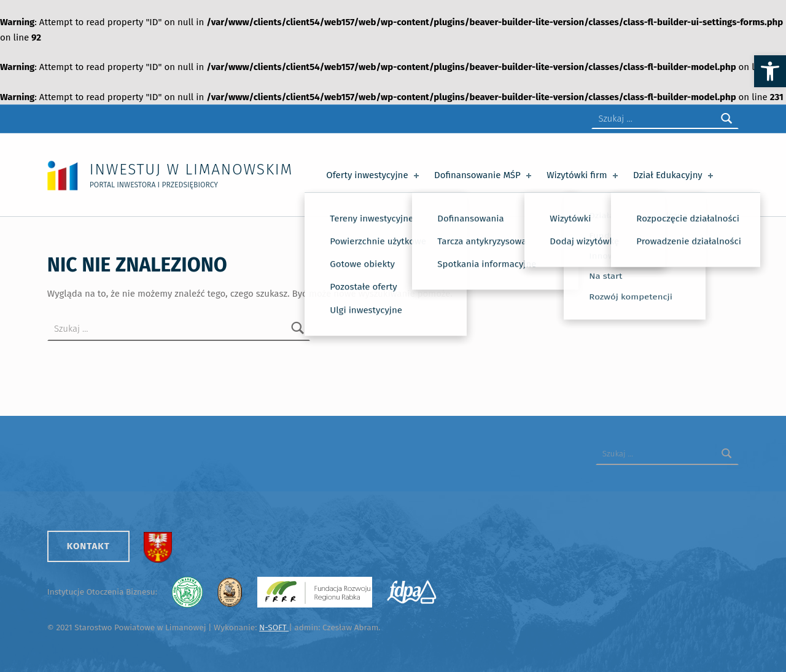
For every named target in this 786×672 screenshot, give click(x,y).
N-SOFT (274, 627)
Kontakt (88, 546)
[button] (770, 71)
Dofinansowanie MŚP (484, 175)
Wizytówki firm (583, 175)
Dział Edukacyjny (675, 175)
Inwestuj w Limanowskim (191, 169)
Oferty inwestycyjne (374, 175)
